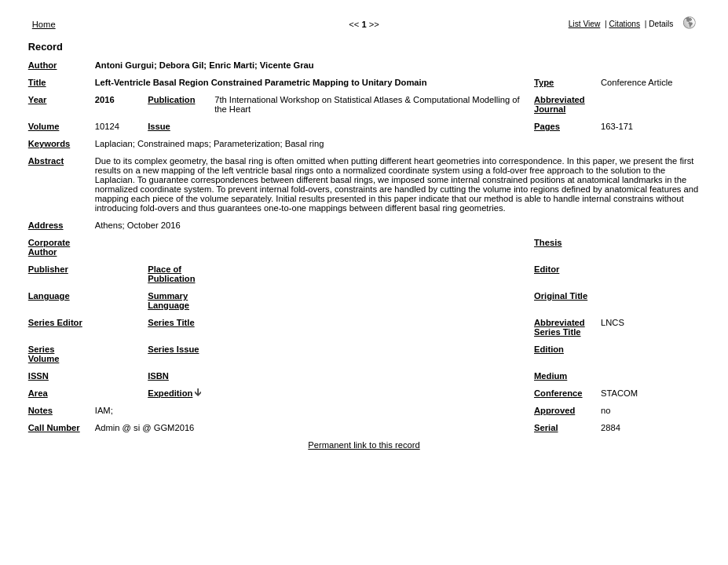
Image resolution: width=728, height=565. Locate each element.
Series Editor (55, 323)
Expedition (170, 393)
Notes (40, 410)
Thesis (548, 242)
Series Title (171, 323)
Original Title (561, 296)
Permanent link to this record (364, 445)
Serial (546, 428)
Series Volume (44, 354)
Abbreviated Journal (560, 104)
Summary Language (168, 301)
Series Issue (173, 349)
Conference (558, 393)
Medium (551, 376)
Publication (171, 100)
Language (49, 296)
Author (43, 65)
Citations (624, 24)
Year (38, 100)
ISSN (38, 376)
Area (38, 393)
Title (37, 82)
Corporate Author (49, 247)
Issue (159, 126)
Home (44, 24)
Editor (547, 269)
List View (585, 24)
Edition (549, 349)
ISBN (158, 376)
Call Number (54, 428)
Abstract (46, 161)
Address (46, 225)
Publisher (48, 269)
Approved (554, 410)
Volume (44, 126)
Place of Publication (171, 274)
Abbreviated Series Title (560, 327)
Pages (547, 126)
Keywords (49, 144)
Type (544, 82)
